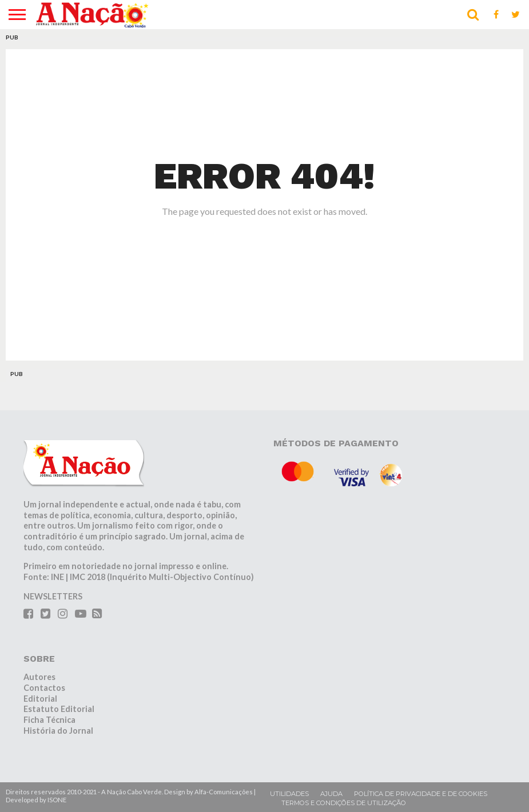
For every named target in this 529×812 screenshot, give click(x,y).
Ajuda (331, 794)
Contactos (44, 688)
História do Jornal (58, 731)
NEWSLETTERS (53, 596)
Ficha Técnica (49, 720)
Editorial (40, 699)
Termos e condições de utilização (344, 803)
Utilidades (289, 794)
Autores (39, 677)
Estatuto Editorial (59, 709)
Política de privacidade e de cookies (421, 794)
